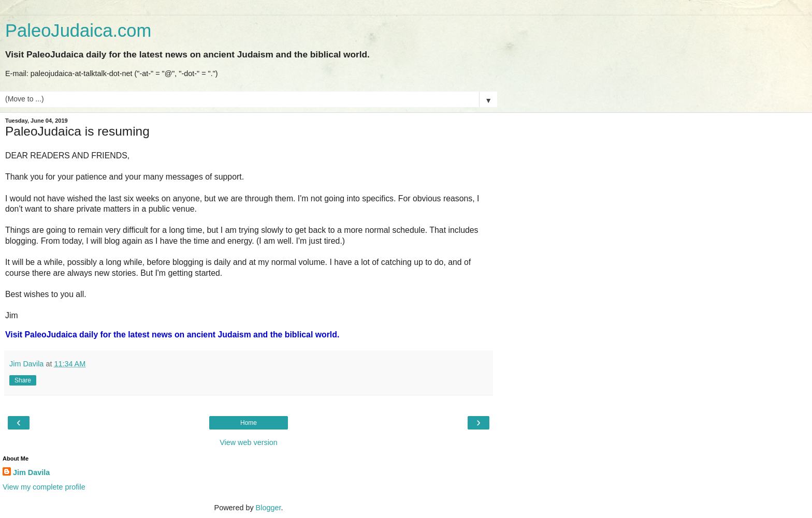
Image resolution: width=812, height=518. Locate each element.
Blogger (269, 508)
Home (249, 423)
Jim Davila (31, 472)
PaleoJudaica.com (78, 31)
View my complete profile (44, 487)
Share (23, 380)
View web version (249, 442)
